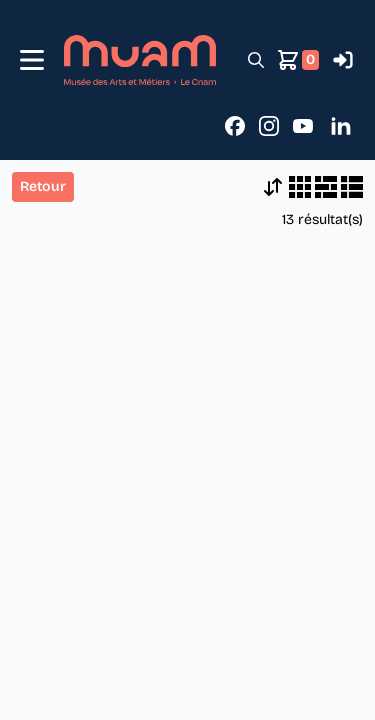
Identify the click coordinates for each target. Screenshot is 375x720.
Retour (43, 186)
